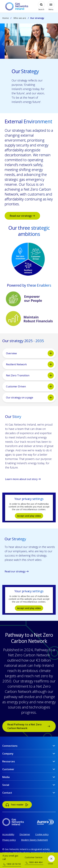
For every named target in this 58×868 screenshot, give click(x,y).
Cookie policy (42, 834)
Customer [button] (8, 769)
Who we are (20, 18)
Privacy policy (9, 840)
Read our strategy (22, 216)
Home (5, 18)
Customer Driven (30, 386)
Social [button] (6, 785)
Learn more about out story (23, 479)
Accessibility (8, 834)
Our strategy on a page (30, 398)
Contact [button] (7, 793)
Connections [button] (10, 746)
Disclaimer (25, 834)
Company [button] (8, 754)
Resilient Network (30, 364)
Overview (30, 353)
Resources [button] (9, 761)
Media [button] (6, 777)
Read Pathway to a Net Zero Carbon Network (29, 726)
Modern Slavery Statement (34, 840)
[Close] (51, 860)
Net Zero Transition (30, 375)
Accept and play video (29, 516)
